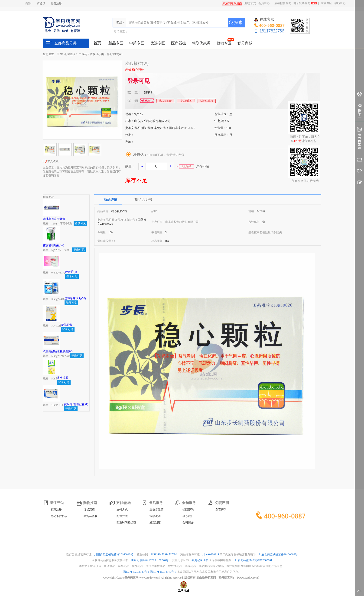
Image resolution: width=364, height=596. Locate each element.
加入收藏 (53, 161)
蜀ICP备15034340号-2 (163, 572)
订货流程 (89, 510)
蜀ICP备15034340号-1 (136, 572)
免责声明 (221, 510)
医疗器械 (179, 43)
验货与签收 (91, 516)
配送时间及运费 (126, 523)
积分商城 (245, 43)
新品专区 (116, 43)
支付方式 (122, 510)
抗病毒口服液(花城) (76, 404)
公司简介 (188, 523)
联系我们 (188, 516)
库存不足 (136, 180)
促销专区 (224, 43)
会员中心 (264, 3)
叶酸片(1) (71, 272)
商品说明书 (143, 200)
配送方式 (122, 516)
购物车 (250, 3)
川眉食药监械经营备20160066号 (278, 554)
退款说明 (155, 516)
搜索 (238, 23)
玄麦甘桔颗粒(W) (54, 245)
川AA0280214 (211, 554)
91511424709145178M (164, 554)
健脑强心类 (97, 54)
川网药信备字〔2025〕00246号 (150, 560)
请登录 (41, 3)
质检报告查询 (283, 3)
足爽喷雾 (63, 378)
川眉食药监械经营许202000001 (253, 560)
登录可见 (139, 81)
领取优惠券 (201, 43)
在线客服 (264, 20)
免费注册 (56, 3)
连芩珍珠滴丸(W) (75, 298)
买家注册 (56, 510)
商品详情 (110, 200)
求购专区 (326, 3)
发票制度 (155, 523)
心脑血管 (70, 54)
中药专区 (137, 43)
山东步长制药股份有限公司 (152, 121)
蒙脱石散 (67, 325)
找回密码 (188, 510)
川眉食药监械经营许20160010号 (114, 554)
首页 (97, 43)
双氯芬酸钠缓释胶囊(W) (58, 351)
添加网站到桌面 (232, 3)
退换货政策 (156, 510)
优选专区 (158, 43)
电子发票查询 (302, 3)
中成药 (83, 54)
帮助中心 (340, 3)
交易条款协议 (59, 516)
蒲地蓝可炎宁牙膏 (54, 219)
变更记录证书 (200, 560)
